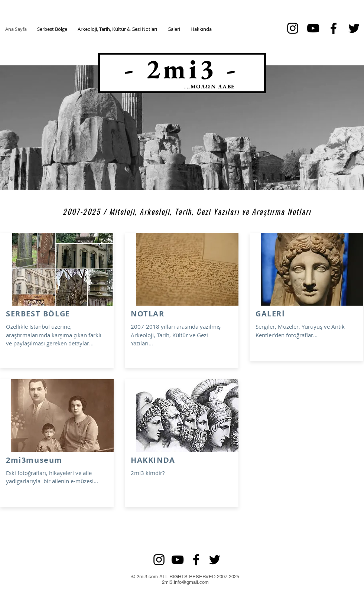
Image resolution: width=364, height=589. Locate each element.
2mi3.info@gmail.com (185, 582)
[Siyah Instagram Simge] (293, 28)
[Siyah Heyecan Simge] (354, 28)
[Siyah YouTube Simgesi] (313, 28)
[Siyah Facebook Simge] (334, 28)
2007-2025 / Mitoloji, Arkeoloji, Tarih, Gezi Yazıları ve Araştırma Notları (187, 211)
